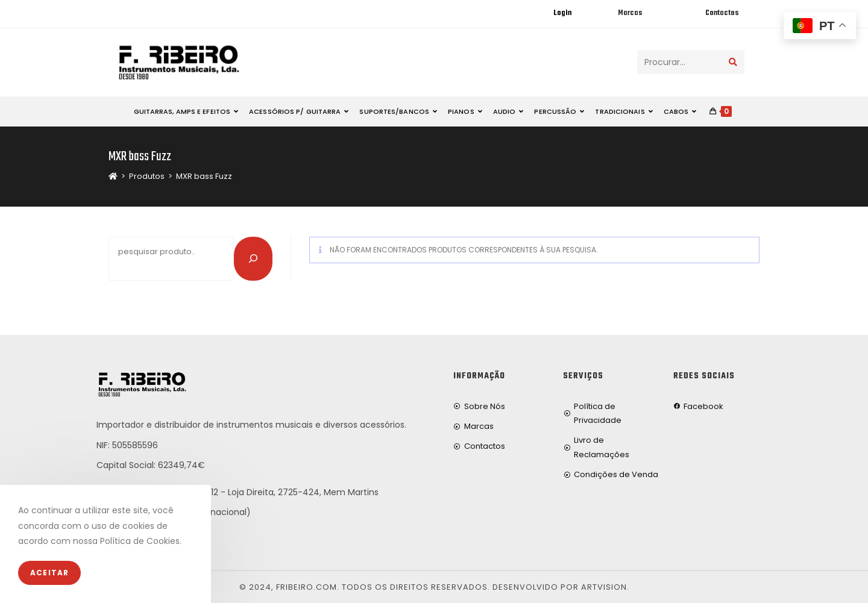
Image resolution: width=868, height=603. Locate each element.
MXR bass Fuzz (204, 176)
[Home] (113, 176)
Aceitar (49, 573)
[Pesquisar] (253, 258)
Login (562, 13)
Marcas (630, 13)
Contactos (722, 13)
